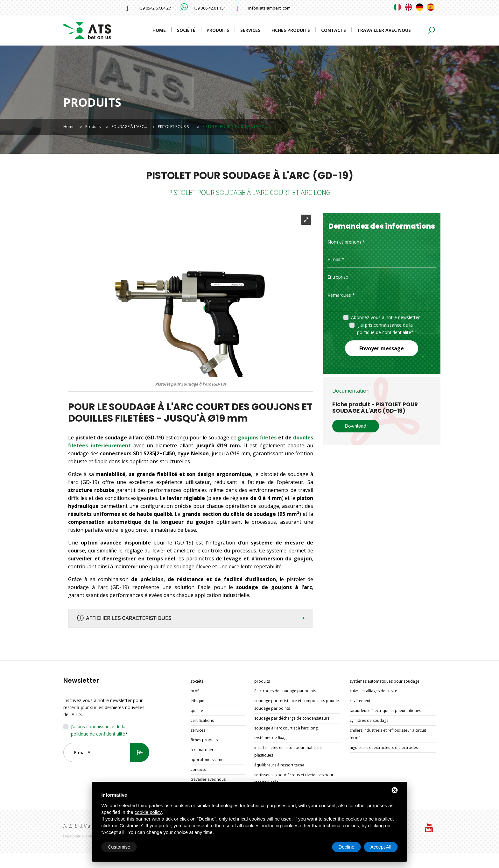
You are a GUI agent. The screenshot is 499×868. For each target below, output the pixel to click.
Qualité (197, 711)
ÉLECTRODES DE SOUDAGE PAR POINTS (285, 691)
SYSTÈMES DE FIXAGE (271, 738)
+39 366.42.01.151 (210, 8)
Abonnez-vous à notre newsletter (385, 317)
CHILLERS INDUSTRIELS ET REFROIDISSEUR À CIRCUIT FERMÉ (388, 734)
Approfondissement (209, 760)
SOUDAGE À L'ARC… (129, 127)
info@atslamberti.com (269, 8)
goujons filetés (258, 438)
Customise (119, 847)
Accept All (381, 847)
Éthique (197, 701)
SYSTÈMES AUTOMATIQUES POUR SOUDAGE (385, 681)
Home (159, 30)
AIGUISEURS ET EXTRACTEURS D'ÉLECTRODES (384, 747)
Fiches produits (291, 30)
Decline (347, 847)
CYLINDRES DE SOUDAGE (369, 720)
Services (250, 30)
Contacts (334, 30)
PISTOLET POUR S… (175, 127)
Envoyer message (382, 348)
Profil (196, 691)
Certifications (202, 720)
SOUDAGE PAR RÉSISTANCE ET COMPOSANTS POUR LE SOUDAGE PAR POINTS (297, 704)
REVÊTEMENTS (361, 701)
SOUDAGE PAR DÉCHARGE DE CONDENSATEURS (292, 718)
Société (186, 30)
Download (356, 426)
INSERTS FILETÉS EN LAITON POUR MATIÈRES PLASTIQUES (288, 751)
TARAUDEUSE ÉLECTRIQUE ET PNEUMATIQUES (385, 711)
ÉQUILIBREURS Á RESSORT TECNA (279, 765)
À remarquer (202, 750)
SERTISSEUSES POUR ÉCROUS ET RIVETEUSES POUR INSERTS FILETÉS (294, 779)
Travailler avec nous (384, 30)
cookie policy (148, 812)
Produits (218, 30)
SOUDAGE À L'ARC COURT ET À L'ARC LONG (286, 728)
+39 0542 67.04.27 (155, 8)
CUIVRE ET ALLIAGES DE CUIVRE (373, 691)
